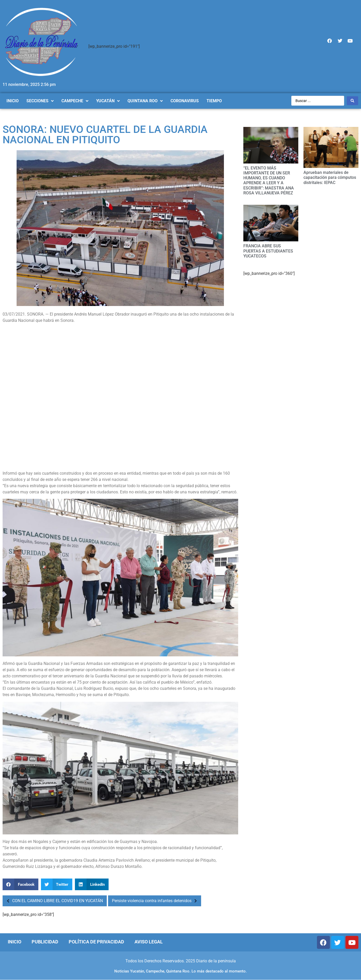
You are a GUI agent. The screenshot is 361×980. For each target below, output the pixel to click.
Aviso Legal (149, 942)
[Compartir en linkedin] (92, 884)
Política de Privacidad (96, 942)
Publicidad (45, 942)
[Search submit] (352, 101)
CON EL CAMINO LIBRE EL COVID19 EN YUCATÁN (53, 901)
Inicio (15, 942)
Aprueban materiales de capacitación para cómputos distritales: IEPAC (330, 177)
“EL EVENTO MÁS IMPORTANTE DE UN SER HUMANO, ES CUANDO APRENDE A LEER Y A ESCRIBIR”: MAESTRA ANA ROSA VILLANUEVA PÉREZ (269, 181)
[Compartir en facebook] (20, 884)
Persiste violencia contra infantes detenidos (156, 901)
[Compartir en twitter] (57, 884)
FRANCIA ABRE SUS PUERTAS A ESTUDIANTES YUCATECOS (268, 251)
